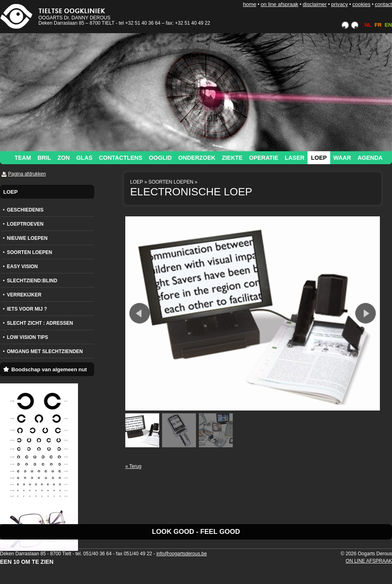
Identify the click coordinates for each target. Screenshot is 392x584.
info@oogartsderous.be (182, 554)
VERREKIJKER (24, 295)
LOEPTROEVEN (25, 224)
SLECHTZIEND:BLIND (32, 281)
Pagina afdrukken (27, 174)
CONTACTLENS (121, 158)
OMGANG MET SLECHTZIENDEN (45, 351)
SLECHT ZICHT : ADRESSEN (40, 323)
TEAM (23, 158)
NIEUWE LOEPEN (27, 238)
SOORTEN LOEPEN (30, 252)
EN (388, 25)
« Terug (133, 466)
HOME (250, 4)
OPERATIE (264, 158)
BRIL (44, 158)
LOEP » (139, 182)
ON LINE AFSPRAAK (279, 4)
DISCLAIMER (315, 4)
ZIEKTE (232, 158)
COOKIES (361, 4)
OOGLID (160, 158)
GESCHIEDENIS (25, 210)
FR (378, 25)
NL (368, 25)
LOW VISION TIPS (27, 337)
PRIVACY (339, 4)
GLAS (84, 158)
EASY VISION (22, 267)
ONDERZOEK (197, 158)
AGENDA (370, 158)
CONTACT (383, 4)
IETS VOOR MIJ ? (27, 309)
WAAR (342, 158)
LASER (295, 158)
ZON (63, 158)
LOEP (319, 158)
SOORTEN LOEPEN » (173, 182)
